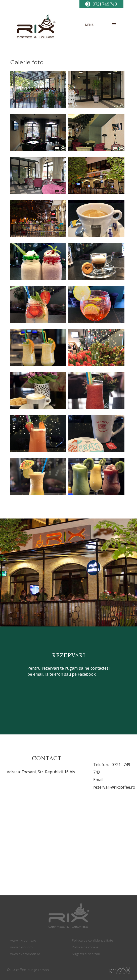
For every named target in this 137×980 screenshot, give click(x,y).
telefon (56, 674)
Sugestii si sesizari (86, 954)
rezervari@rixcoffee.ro (114, 787)
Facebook (87, 674)
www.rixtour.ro (21, 947)
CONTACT (47, 758)
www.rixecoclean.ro (25, 954)
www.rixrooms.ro (23, 940)
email (38, 674)
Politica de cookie (85, 947)
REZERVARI (69, 655)
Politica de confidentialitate (93, 940)
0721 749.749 (105, 4)
